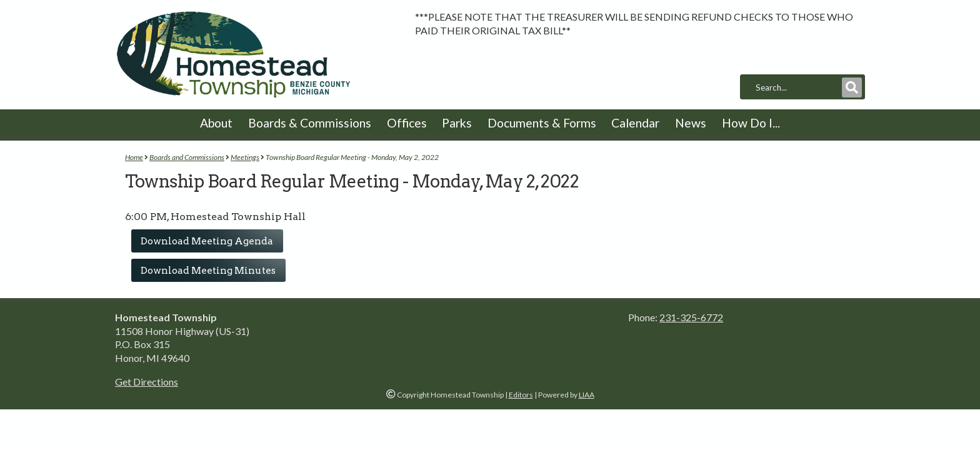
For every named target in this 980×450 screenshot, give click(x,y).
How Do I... (751, 123)
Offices (407, 123)
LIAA (587, 395)
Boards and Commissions (187, 157)
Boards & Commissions (310, 123)
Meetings (245, 157)
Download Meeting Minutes (208, 270)
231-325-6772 (691, 317)
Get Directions (147, 382)
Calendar (635, 123)
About (216, 123)
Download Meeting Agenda (207, 241)
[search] (797, 87)
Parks (457, 123)
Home (134, 157)
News (691, 123)
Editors (521, 395)
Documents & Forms (542, 123)
